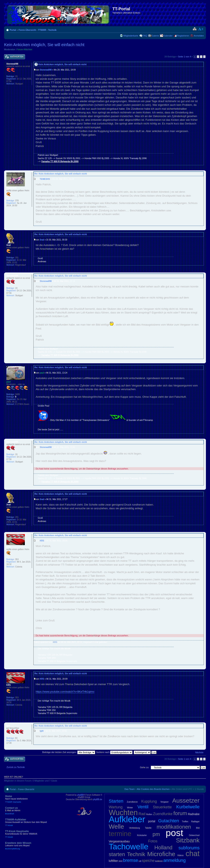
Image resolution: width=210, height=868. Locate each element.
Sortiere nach (114, 752)
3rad (42, 240)
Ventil (143, 807)
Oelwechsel (194, 835)
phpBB (80, 795)
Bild (198, 828)
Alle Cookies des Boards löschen (153, 789)
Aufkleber (127, 819)
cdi (140, 861)
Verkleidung (135, 828)
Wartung (116, 807)
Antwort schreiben (15, 57)
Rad (142, 814)
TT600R (42, 30)
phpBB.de (98, 799)
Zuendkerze (132, 802)
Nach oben (203, 167)
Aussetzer (186, 800)
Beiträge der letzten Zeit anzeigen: (69, 752)
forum (180, 813)
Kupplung (149, 801)
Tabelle (148, 828)
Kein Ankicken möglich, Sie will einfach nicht (44, 45)
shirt (120, 861)
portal (152, 821)
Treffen (185, 822)
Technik (52, 30)
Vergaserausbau (119, 841)
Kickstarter (142, 835)
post (174, 833)
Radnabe (194, 814)
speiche (148, 861)
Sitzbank (188, 840)
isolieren (159, 861)
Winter (130, 808)
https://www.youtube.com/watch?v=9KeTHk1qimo (65, 692)
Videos (180, 855)
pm (156, 834)
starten (117, 854)
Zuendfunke (163, 814)
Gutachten (169, 821)
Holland (163, 847)
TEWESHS (45, 179)
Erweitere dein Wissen (35, 846)
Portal (13, 30)
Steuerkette (162, 807)
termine (120, 834)
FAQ (145, 36)
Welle (116, 826)
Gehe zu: (144, 767)
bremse (131, 860)
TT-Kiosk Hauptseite (35, 834)
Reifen (149, 814)
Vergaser (164, 802)
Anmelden (199, 36)
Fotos (153, 841)
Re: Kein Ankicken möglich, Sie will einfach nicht (61, 174)
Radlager (195, 822)
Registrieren (183, 36)
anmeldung (174, 860)
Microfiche (161, 854)
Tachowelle (128, 847)
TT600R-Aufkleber (35, 822)
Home (35, 799)
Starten (116, 801)
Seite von (185, 57)
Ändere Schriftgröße (201, 29)
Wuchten (123, 813)
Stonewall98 (46, 70)
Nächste (199, 752)
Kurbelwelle (188, 807)
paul (42, 373)
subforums (189, 848)
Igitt (42, 731)
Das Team (130, 789)
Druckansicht (195, 29)
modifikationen (174, 827)
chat (193, 854)
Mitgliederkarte (131, 36)
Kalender (168, 36)
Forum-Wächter (24, 49)
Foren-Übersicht (27, 30)
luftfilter (113, 861)
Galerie (155, 36)
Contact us (35, 811)
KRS (42, 541)
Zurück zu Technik (16, 767)
